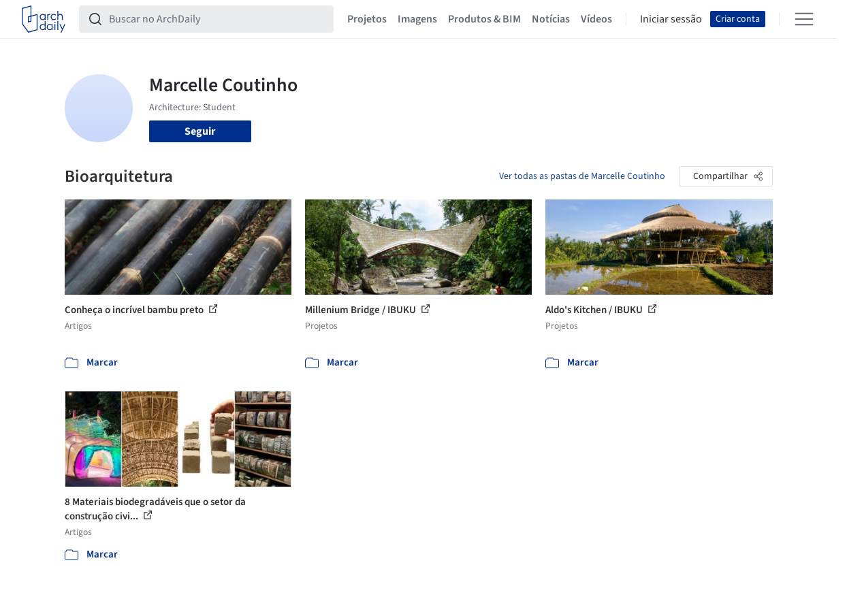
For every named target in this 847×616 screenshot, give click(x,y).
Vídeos (596, 19)
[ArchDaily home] (44, 19)
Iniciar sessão (671, 19)
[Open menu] (804, 19)
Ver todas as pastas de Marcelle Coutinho (582, 176)
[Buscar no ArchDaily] (217, 19)
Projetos (367, 19)
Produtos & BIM (484, 19)
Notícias (551, 19)
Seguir (200, 131)
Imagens (417, 19)
